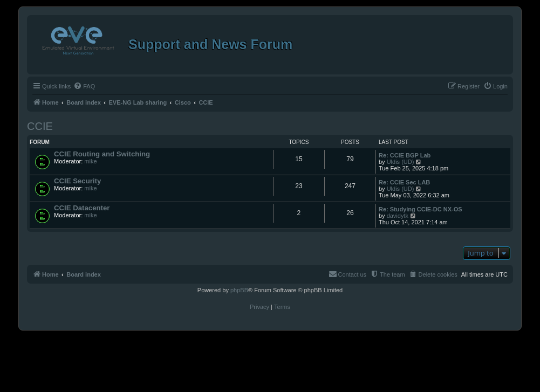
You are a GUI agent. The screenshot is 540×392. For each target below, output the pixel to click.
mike (90, 161)
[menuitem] (84, 86)
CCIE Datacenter (82, 208)
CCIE (40, 126)
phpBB (239, 290)
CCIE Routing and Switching (102, 154)
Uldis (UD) (401, 162)
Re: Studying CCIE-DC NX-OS (421, 209)
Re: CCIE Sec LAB (404, 182)
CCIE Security (77, 181)
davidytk (398, 216)
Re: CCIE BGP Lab (405, 155)
